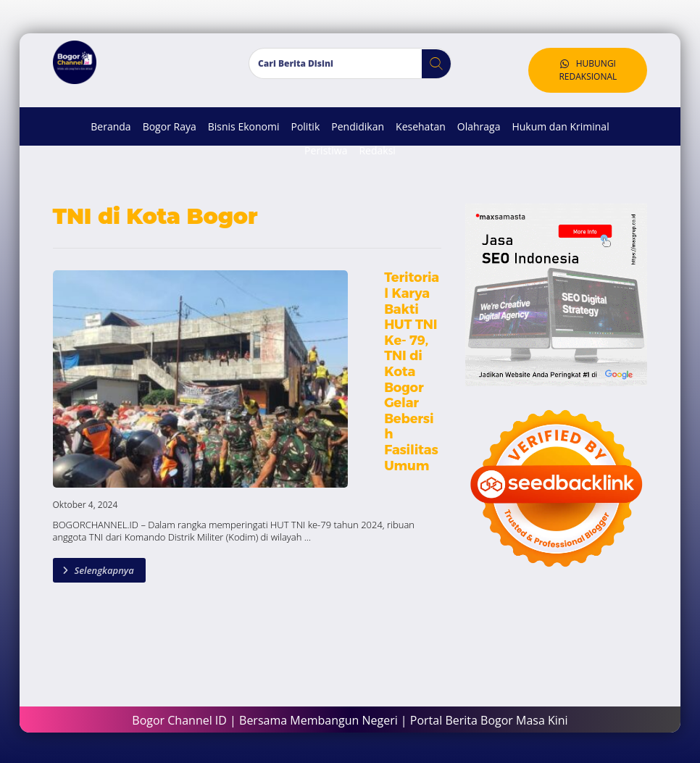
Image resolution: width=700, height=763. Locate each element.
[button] (431, 67)
